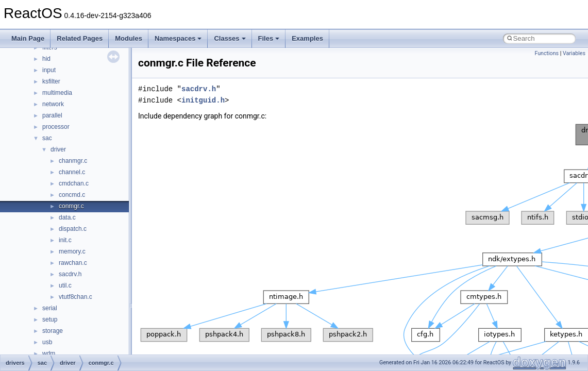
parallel (52, 115)
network (53, 104)
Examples (307, 38)
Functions (547, 53)
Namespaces (178, 38)
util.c (65, 285)
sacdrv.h (70, 274)
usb (47, 342)
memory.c (72, 251)
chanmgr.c (73, 161)
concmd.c (72, 195)
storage (53, 331)
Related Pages (80, 38)
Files (269, 38)
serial (50, 308)
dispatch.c (73, 229)
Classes (230, 38)
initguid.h (203, 100)
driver (58, 149)
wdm (49, 353)
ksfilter (51, 81)
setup (50, 319)
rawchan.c (73, 263)
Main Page (28, 38)
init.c (65, 240)
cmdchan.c (74, 183)
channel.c (72, 172)
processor (56, 127)
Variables (574, 53)
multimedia (57, 93)
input (49, 70)
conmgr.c (71, 206)
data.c (67, 217)
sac (47, 138)
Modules (129, 38)
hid (46, 59)
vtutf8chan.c (75, 297)
